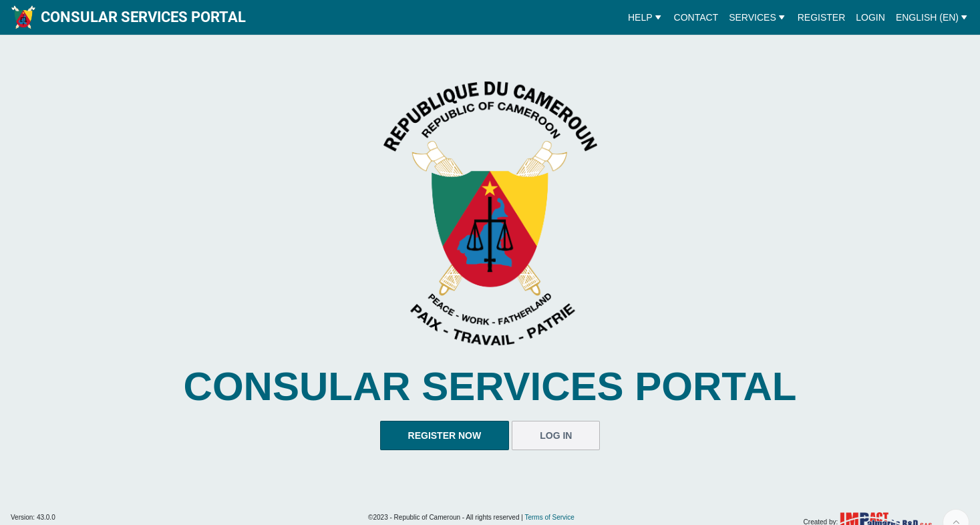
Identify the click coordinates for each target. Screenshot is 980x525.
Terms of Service (549, 517)
